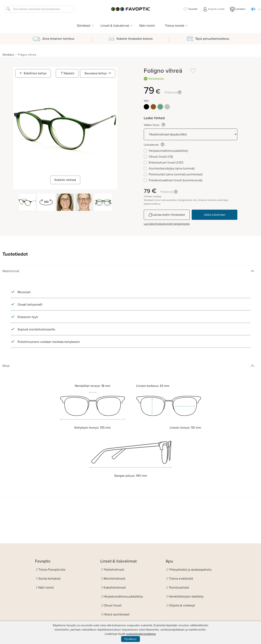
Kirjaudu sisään (214, 9)
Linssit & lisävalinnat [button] (115, 26)
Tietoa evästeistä (181, 578)
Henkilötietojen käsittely (186, 596)
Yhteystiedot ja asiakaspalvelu (190, 570)
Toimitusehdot (179, 587)
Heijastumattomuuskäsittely (123, 596)
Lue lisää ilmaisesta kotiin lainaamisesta (167, 224)
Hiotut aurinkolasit (117, 614)
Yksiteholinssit (114, 570)
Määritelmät (11, 271)
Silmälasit (8, 55)
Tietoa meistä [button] (175, 26)
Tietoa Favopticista (52, 570)
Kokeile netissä (65, 180)
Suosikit (190, 9)
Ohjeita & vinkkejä (182, 605)
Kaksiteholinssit (115, 587)
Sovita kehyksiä (49, 578)
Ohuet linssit (113, 605)
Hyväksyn (130, 639)
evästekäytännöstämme (141, 634)
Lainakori (238, 9)
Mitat (6, 366)
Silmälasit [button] (84, 26)
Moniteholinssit (114, 578)
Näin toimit (147, 26)
